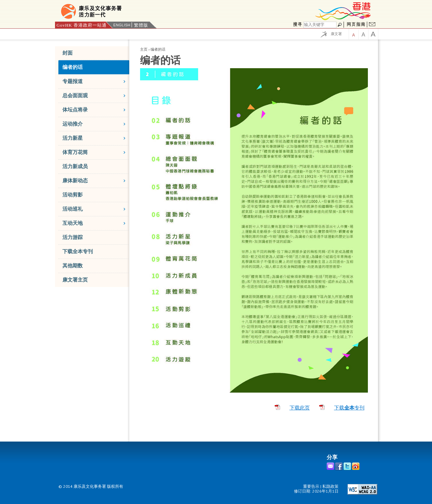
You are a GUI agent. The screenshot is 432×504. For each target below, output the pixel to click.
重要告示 (311, 486)
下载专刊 (349, 408)
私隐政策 (330, 486)
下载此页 (300, 408)
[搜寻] (320, 25)
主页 (144, 49)
